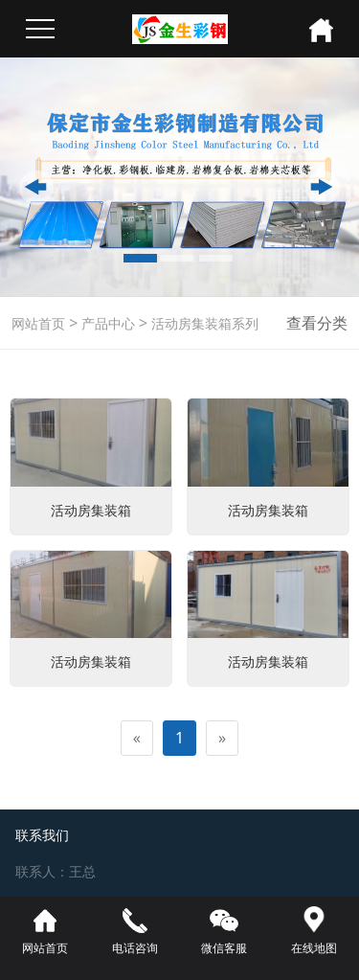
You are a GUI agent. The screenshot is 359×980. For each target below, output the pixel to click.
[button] (36, 188)
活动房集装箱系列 (203, 323)
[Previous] (137, 738)
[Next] (222, 738)
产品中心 (106, 323)
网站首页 (38, 323)
